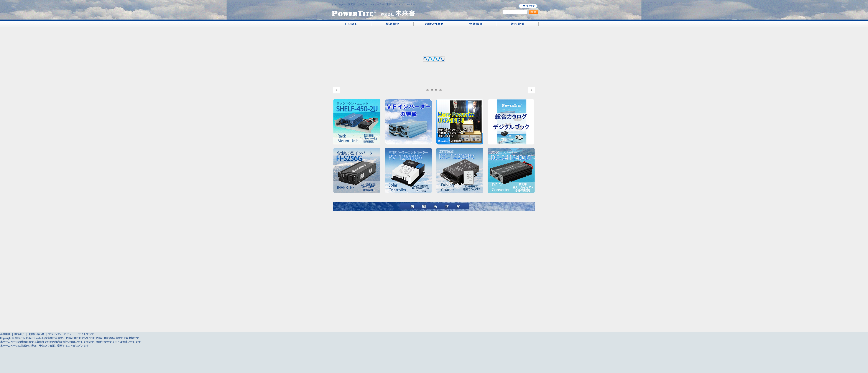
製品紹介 (393, 23)
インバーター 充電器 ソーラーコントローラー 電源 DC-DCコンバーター (373, 6)
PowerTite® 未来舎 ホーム (351, 23)
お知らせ (434, 206)
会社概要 (476, 23)
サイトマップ (86, 334)
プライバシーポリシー (61, 334)
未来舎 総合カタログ (511, 122)
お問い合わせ (434, 23)
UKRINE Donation (460, 122)
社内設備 (518, 23)
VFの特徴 (408, 122)
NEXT (531, 90)
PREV (337, 90)
